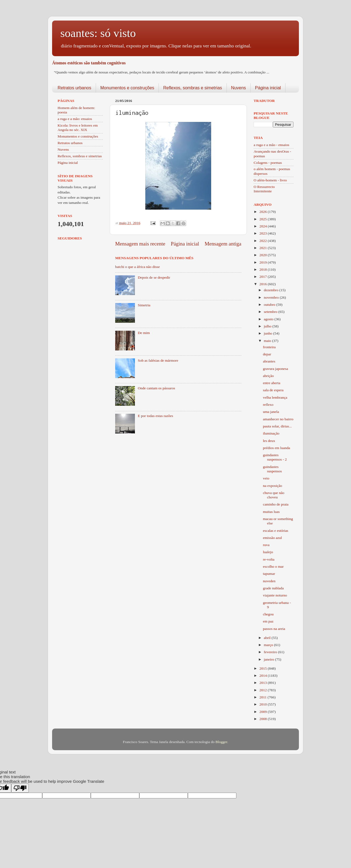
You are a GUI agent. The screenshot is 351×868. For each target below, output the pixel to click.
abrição (268, 376)
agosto (269, 319)
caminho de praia (276, 504)
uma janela (271, 412)
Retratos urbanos (74, 88)
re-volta (269, 559)
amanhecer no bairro (278, 419)
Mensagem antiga (223, 244)
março (269, 645)
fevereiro (271, 652)
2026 (264, 212)
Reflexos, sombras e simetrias (193, 88)
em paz (268, 621)
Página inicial (268, 88)
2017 (264, 277)
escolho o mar (273, 566)
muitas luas (271, 512)
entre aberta (272, 383)
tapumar (269, 574)
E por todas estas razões (155, 416)
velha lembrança (275, 397)
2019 (264, 262)
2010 (264, 704)
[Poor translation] (20, 788)
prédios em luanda (277, 448)
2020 (264, 255)
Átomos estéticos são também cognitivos (89, 63)
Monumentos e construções (127, 88)
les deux (269, 441)
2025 (264, 219)
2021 (264, 248)
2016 (264, 284)
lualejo (268, 552)
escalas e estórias (276, 531)
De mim (144, 333)
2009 (264, 712)
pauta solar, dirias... (277, 426)
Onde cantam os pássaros (156, 388)
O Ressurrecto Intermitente (264, 189)
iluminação (271, 433)
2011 (264, 697)
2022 (264, 241)
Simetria (144, 305)
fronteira (269, 347)
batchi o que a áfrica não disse (138, 267)
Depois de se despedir (154, 277)
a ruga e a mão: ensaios (75, 119)
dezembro (272, 290)
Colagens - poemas (268, 163)
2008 (264, 719)
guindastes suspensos (272, 469)
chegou (268, 614)
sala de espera (273, 390)
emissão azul (272, 538)
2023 (264, 233)
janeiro (269, 659)
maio (268, 341)
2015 (264, 668)
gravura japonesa (276, 369)
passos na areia (274, 629)
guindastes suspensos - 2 (275, 457)
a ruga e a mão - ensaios (271, 145)
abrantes (269, 361)
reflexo (268, 405)
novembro (272, 297)
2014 (264, 676)
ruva (266, 545)
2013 (264, 683)
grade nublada (273, 588)
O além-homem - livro (270, 180)
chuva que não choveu (274, 495)
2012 (264, 690)
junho (268, 333)
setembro (271, 312)
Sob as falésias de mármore (158, 360)
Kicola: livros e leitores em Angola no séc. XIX (78, 128)
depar (267, 354)
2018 (264, 269)
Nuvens (239, 88)
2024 (264, 226)
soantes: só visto (98, 33)
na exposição (273, 486)
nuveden (269, 581)
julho (268, 326)
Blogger (221, 742)
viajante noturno (275, 595)
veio (266, 478)
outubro (270, 305)
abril (268, 638)
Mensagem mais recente (140, 244)
